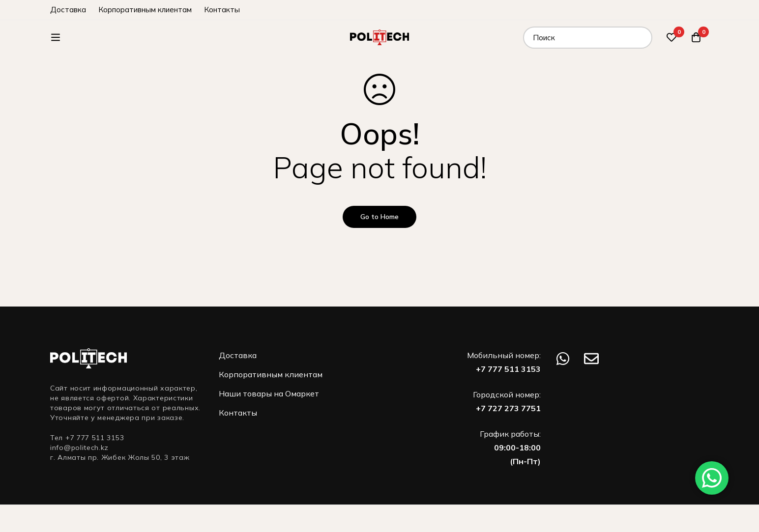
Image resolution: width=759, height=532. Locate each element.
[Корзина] (696, 37)
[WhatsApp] (563, 359)
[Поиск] (641, 38)
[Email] (591, 359)
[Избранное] (671, 37)
